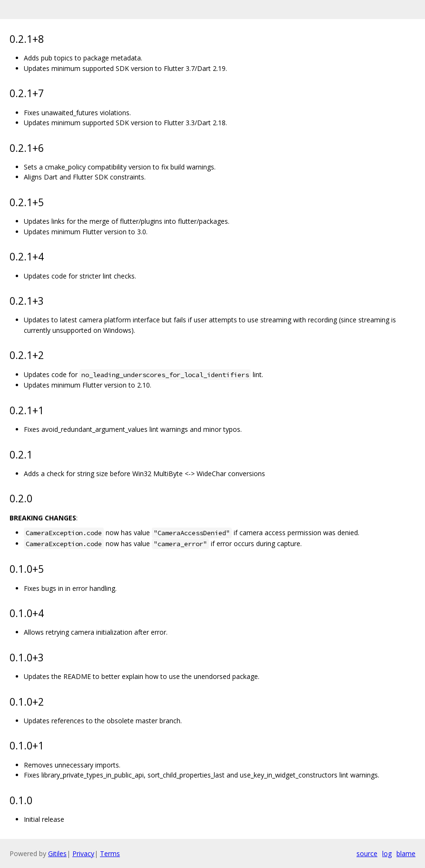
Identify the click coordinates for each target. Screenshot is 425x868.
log (387, 853)
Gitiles (57, 853)
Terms (110, 853)
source (367, 853)
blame (406, 853)
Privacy (83, 853)
